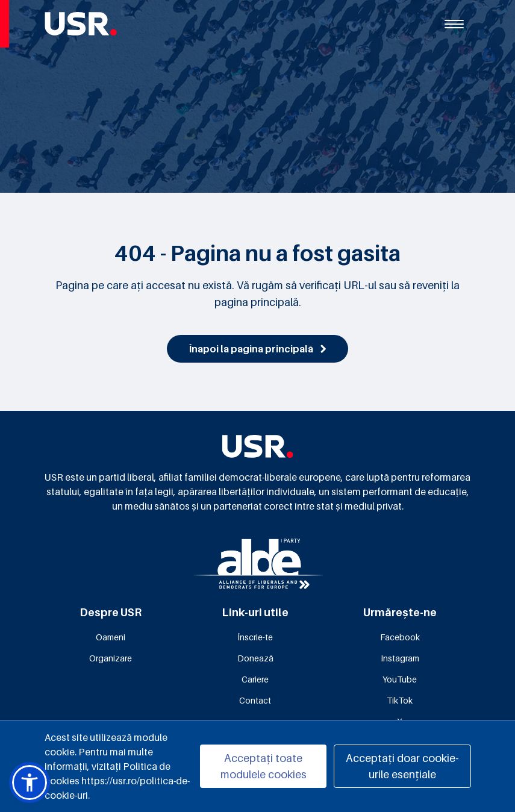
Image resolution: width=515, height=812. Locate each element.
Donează (255, 658)
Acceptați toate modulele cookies (264, 766)
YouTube (400, 679)
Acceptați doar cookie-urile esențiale (402, 766)
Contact (255, 700)
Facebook (400, 637)
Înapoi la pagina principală (257, 349)
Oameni (111, 637)
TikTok (400, 700)
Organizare (111, 658)
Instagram (400, 658)
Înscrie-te (255, 637)
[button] (30, 782)
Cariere (255, 679)
